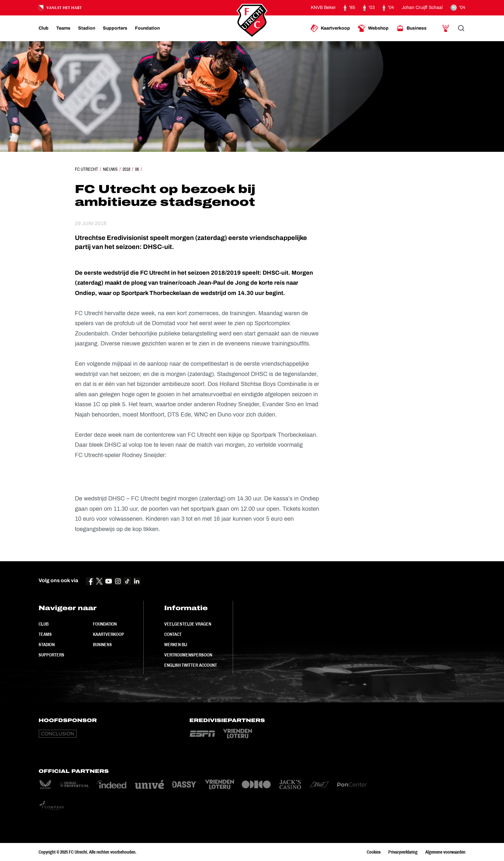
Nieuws (110, 169)
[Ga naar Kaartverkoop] (330, 28)
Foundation (105, 624)
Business (102, 645)
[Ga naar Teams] (63, 28)
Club (44, 624)
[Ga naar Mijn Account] (446, 28)
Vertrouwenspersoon (188, 655)
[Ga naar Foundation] (147, 28)
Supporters (51, 655)
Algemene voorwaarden (445, 852)
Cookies (374, 852)
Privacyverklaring (403, 852)
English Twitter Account (191, 665)
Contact (173, 634)
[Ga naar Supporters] (115, 28)
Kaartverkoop (108, 634)
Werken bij (176, 645)
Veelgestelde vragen (188, 624)
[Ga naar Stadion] (87, 28)
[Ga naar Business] (411, 28)
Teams (45, 634)
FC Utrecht (86, 169)
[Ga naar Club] (44, 28)
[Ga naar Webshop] (373, 28)
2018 (126, 169)
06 (137, 169)
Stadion (47, 645)
